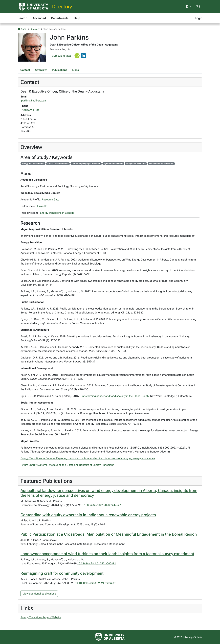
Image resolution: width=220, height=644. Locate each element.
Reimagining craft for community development (62, 573)
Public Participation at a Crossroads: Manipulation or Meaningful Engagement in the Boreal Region (109, 534)
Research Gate (51, 200)
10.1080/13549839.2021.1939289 (95, 583)
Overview (41, 70)
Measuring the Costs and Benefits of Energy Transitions (82, 465)
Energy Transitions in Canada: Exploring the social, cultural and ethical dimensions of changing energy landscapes (88, 458)
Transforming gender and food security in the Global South (114, 396)
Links (76, 70)
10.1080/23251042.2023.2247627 (101, 505)
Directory (62, 7)
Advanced (39, 18)
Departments (60, 18)
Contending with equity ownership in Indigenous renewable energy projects (88, 515)
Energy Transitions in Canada (57, 213)
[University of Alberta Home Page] (34, 7)
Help (77, 18)
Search (22, 18)
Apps (22, 29)
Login (199, 18)
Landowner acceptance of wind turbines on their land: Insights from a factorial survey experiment (107, 554)
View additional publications (39, 594)
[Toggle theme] (188, 7)
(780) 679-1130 (30, 110)
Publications (59, 70)
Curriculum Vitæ (61, 56)
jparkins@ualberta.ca (33, 101)
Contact (25, 70)
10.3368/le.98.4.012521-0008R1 (97, 563)
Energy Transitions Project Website (41, 617)
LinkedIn (42, 206)
